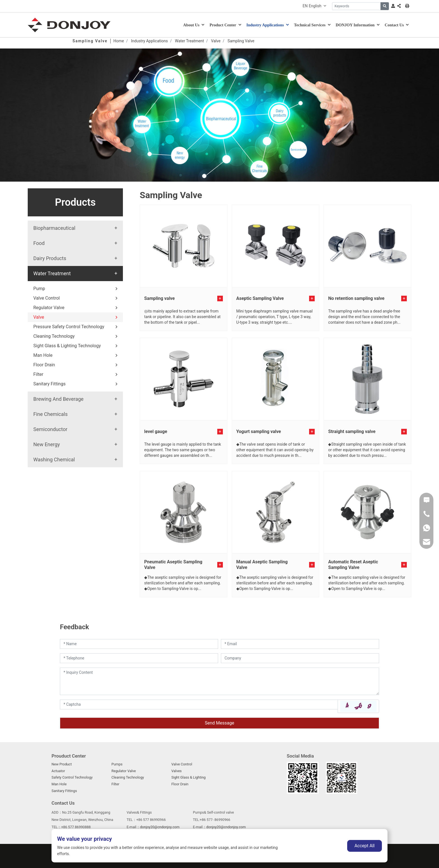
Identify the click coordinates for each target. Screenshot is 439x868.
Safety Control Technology (72, 777)
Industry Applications (265, 25)
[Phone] (426, 514)
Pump (39, 289)
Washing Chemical (54, 460)
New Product (62, 764)
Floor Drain (44, 365)
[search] (385, 6)
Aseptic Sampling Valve (260, 298)
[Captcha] (199, 704)
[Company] (300, 658)
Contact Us (394, 25)
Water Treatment (52, 273)
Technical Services (310, 25)
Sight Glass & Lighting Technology (67, 346)
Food (39, 243)
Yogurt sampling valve (259, 431)
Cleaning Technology (54, 336)
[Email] (300, 644)
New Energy (47, 444)
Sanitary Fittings (49, 384)
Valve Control (46, 298)
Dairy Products (50, 258)
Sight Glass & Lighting (188, 777)
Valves (177, 771)
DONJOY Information (355, 25)
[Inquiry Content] (219, 681)
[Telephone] (139, 658)
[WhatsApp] (426, 528)
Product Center (223, 25)
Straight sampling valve (352, 431)
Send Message (220, 723)
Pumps (117, 764)
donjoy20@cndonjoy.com (160, 827)
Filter (38, 374)
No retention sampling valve (356, 298)
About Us (191, 25)
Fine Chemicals (51, 414)
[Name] (139, 644)
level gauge (156, 431)
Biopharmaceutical (54, 228)
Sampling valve (159, 298)
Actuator (58, 771)
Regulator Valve (49, 308)
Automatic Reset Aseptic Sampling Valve (353, 565)
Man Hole (43, 355)
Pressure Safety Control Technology (69, 327)
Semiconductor (50, 429)
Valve (39, 317)
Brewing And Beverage (58, 399)
